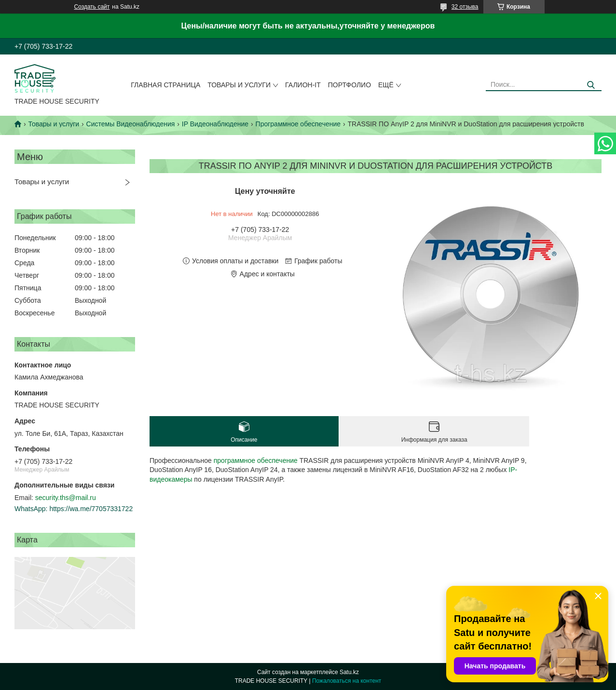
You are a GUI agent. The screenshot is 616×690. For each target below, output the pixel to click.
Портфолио (349, 85)
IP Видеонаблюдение (215, 124)
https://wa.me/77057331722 (91, 509)
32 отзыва (465, 7)
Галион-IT (303, 85)
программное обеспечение (256, 460)
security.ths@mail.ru (66, 498)
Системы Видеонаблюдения (131, 124)
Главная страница (165, 85)
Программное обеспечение (298, 124)
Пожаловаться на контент (347, 681)
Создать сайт (92, 7)
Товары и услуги (239, 85)
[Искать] (591, 85)
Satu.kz (349, 672)
